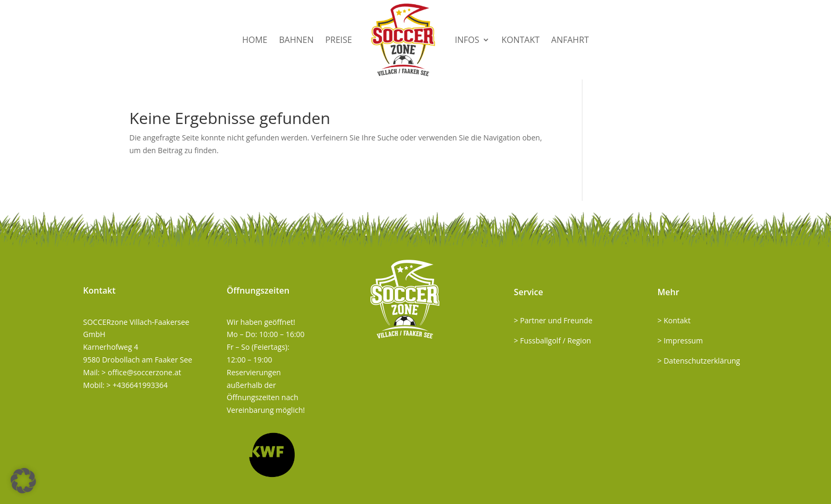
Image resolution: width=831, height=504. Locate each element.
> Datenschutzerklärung (699, 361)
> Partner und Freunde (553, 320)
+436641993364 (140, 385)
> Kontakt (674, 320)
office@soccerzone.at (144, 372)
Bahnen (296, 40)
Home (255, 40)
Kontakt (520, 40)
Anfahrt (570, 40)
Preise (339, 40)
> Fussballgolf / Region (553, 341)
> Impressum (680, 341)
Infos (467, 40)
